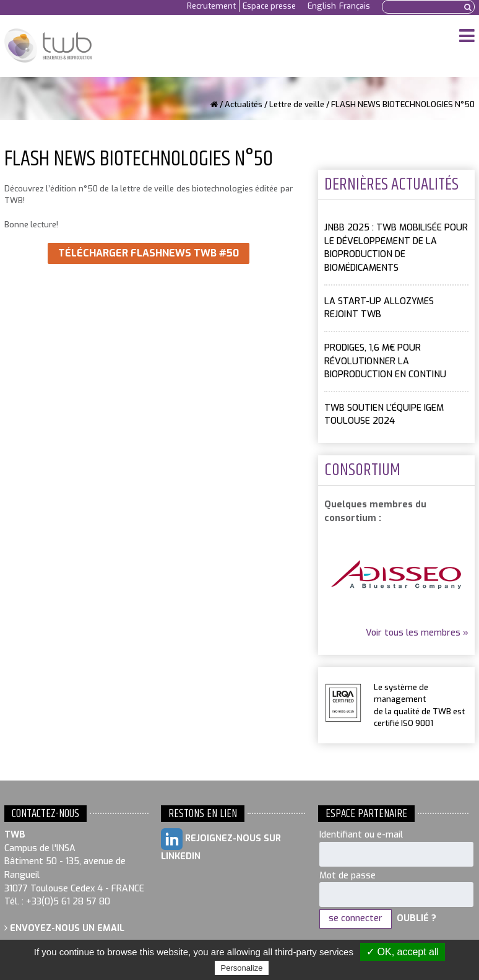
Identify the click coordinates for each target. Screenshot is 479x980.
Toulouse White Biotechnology (48, 46)
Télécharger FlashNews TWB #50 (149, 253)
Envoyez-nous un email (64, 928)
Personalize (242, 968)
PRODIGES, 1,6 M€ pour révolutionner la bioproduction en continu (385, 361)
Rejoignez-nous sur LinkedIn (221, 845)
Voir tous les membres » (417, 633)
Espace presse (269, 6)
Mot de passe (347, 876)
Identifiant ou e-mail (361, 835)
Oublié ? (416, 918)
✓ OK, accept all (403, 952)
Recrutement (211, 6)
